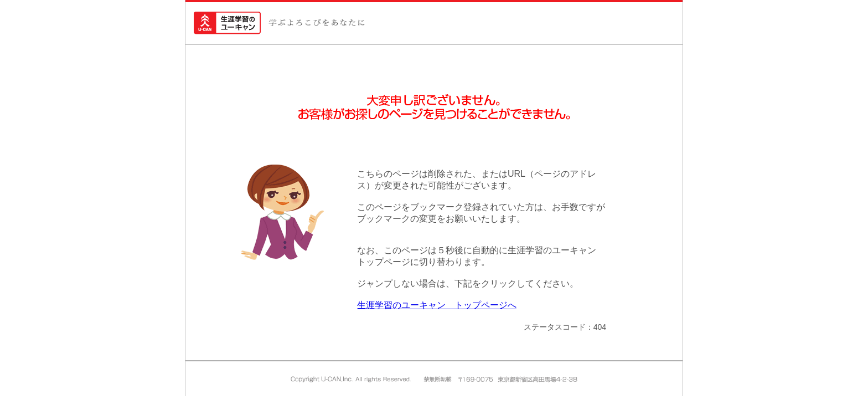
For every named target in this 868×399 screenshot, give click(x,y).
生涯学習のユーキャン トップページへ (437, 305)
